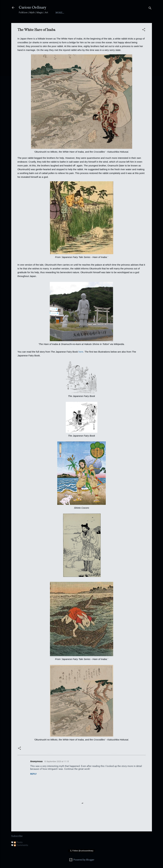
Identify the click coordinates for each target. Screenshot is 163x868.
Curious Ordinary (33, 8)
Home (59, 13)
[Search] (150, 9)
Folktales (118, 13)
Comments (21, 845)
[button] (144, 30)
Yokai (101, 13)
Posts (18, 842)
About (73, 13)
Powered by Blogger (82, 860)
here (81, 352)
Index (87, 13)
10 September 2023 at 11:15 (56, 761)
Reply (33, 774)
